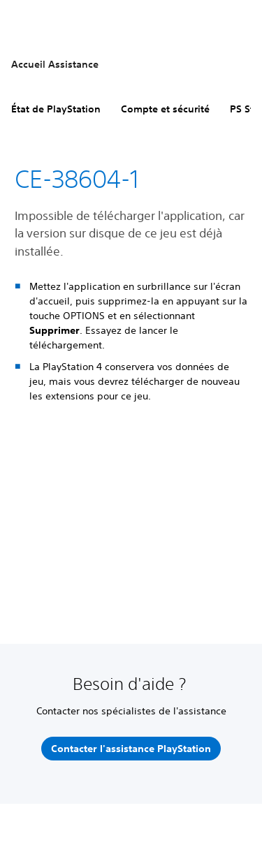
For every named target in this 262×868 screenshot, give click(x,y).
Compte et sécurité (165, 109)
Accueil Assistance (55, 64)
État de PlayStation (56, 109)
